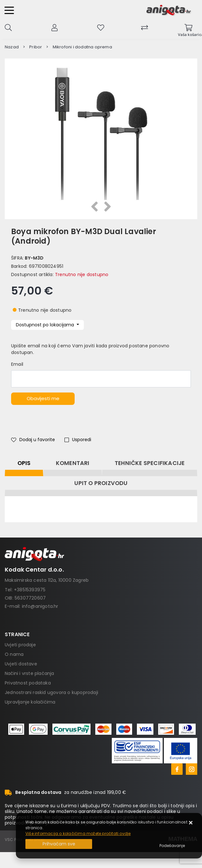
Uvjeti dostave (21, 664)
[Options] (172, 846)
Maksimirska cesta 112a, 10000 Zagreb (47, 580)
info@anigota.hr (40, 606)
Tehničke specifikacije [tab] (150, 463)
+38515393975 (30, 590)
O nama (14, 654)
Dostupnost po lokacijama (46, 325)
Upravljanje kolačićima (30, 702)
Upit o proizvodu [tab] (101, 483)
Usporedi (78, 440)
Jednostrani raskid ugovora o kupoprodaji (51, 692)
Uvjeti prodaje (20, 645)
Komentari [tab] (73, 463)
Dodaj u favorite (33, 440)
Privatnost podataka (28, 683)
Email (17, 364)
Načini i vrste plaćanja (30, 673)
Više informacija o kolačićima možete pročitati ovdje (78, 833)
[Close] (59, 844)
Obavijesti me (43, 398)
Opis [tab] (24, 463)
